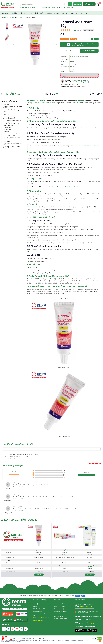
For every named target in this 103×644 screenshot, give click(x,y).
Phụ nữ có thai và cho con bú (13, 137)
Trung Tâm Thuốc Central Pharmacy (44, 103)
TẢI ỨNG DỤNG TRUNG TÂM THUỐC (85, 627)
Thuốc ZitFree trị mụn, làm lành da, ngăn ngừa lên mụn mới (69, 187)
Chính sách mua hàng (59, 606)
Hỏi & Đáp (52, 94)
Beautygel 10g (64, 550)
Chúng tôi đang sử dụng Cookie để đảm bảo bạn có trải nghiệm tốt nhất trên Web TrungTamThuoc (46, 596)
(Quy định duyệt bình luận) (95, 464)
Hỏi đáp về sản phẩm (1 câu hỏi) (18, 444)
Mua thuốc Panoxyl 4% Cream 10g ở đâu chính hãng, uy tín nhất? (12, 147)
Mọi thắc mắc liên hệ (82, 600)
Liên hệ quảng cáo (38, 620)
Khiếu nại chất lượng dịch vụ (41, 618)
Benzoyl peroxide (32, 128)
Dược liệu (48, 13)
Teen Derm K (90, 550)
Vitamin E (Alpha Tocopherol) (90, 565)
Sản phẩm (14, 13)
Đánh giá (96, 94)
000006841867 (80, 621)
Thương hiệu (73, 13)
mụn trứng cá (80, 101)
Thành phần (7, 104)
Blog (81, 13)
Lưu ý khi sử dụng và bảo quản (11, 133)
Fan (7, 620)
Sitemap (56, 619)
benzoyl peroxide (39, 565)
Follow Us (5, 625)
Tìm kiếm (20, 2)
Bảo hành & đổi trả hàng (60, 611)
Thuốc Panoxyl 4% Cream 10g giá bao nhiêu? (12, 144)
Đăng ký (91, 4)
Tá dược (56, 13)
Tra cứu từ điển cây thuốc (68, 7)
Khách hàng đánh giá (13, 465)
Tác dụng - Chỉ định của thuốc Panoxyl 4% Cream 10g (12, 107)
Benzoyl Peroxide (74, 69)
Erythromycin (62, 565)
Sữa (31, 13)
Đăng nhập (78, 4)
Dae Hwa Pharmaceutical (59, 560)
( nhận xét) (14, 477)
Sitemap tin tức (63, 619)
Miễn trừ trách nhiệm (39, 611)
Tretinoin (68, 565)
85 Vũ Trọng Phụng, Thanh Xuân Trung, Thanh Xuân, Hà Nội (88, 612)
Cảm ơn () (21, 487)
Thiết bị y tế (39, 13)
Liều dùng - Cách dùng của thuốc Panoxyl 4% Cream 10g (10, 118)
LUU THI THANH (84, 619)
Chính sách (57, 600)
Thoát (83, 596)
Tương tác (6, 131)
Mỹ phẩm (23, 13)
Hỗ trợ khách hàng (39, 600)
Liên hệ (88, 13)
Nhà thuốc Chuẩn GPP (39, 609)
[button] (51, 578)
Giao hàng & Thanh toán (60, 614)
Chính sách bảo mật (69, 596)
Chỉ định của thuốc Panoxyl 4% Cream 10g (12, 114)
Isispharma (87, 560)
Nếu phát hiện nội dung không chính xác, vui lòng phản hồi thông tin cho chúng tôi (80, 76)
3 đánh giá (79, 30)
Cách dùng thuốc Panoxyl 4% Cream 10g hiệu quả (12, 124)
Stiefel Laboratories (75, 56)
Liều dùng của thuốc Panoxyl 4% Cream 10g (12, 121)
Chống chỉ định (8, 128)
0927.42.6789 (86, 607)
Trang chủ (5, 13)
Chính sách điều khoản (60, 604)
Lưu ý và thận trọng (11, 135)
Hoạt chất (64, 13)
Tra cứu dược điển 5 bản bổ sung (49, 7)
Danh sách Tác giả (58, 616)
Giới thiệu (36, 604)
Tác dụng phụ (7, 129)
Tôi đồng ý (78, 596)
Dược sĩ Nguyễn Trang (79, 80)
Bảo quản (8, 139)
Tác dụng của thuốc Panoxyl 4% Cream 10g (12, 111)
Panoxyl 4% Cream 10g (39, 550)
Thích (11, 458)
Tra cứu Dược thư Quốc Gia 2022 (29, 7)
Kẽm (81, 565)
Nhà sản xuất (7, 141)
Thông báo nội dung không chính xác (42, 614)
